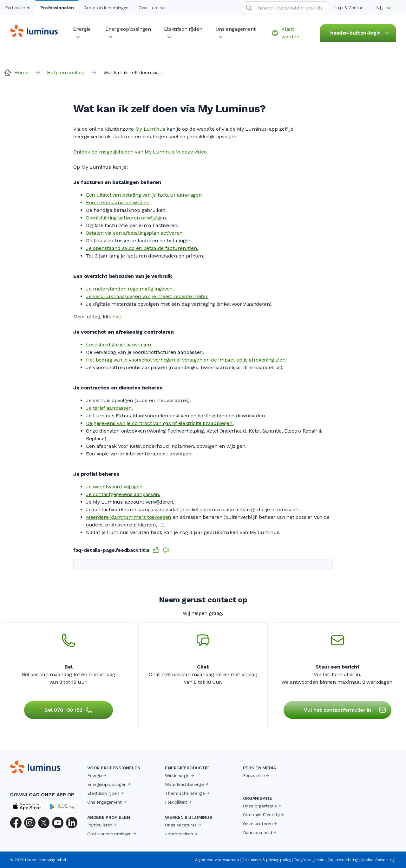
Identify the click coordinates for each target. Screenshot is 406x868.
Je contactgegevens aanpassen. (123, 494)
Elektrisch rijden (106, 793)
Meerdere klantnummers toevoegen (128, 517)
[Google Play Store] (63, 806)
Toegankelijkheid (309, 860)
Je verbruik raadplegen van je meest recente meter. (147, 296)
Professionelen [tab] (57, 8)
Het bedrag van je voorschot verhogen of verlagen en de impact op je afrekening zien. (186, 360)
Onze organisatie (263, 806)
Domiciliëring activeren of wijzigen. (126, 218)
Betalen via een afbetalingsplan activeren (134, 233)
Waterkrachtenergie (187, 784)
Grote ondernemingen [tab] (106, 8)
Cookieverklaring (343, 860)
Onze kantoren (261, 824)
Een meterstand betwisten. (118, 202)
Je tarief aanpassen (109, 408)
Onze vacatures (183, 825)
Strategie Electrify (264, 815)
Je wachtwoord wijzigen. (115, 487)
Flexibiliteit (179, 802)
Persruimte (257, 775)
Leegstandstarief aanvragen (118, 345)
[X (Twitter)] (44, 823)
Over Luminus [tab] (153, 8)
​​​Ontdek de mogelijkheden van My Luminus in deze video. (141, 152)
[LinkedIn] (72, 823)
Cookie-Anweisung (378, 860)
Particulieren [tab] (18, 8)
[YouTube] (58, 823)
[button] (386, 8)
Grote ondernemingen (112, 834)
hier (117, 317)
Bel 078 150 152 (68, 710)
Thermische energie (187, 793)
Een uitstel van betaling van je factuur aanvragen (144, 195)
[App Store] (27, 806)
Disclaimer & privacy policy (266, 860)
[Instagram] (30, 823)
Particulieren (102, 825)
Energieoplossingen (109, 784)
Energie (97, 775)
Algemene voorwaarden (217, 860)
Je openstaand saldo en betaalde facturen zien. (142, 248)
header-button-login (360, 33)
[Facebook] (16, 823)
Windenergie (180, 775)
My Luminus (150, 129)
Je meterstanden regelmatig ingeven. (130, 289)
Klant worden (285, 33)
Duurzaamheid (260, 832)
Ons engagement (107, 802)
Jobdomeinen (182, 834)
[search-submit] (249, 8)
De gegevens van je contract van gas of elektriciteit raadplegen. (160, 423)
